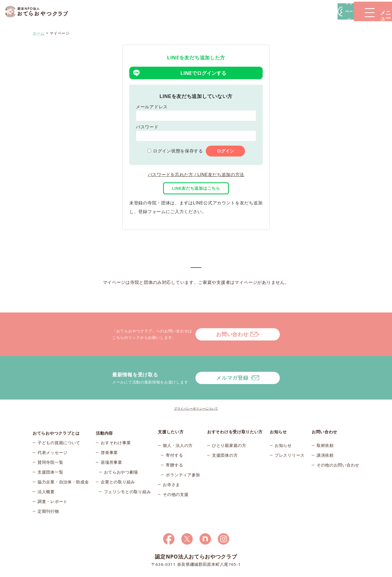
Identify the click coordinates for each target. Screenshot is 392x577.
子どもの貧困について (59, 422)
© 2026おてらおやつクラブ (98, 571)
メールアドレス (152, 104)
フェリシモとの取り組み (128, 471)
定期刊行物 (48, 490)
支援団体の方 (225, 432)
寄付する (174, 432)
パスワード (147, 125)
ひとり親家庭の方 (229, 422)
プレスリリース (290, 432)
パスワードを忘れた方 (173, 172)
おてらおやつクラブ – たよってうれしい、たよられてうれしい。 (41, 12)
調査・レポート (53, 481)
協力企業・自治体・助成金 (63, 461)
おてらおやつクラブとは (56, 408)
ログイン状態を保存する (178, 148)
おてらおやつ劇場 (121, 451)
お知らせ (283, 422)
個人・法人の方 (178, 422)
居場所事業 (111, 441)
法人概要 (46, 471)
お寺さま (171, 461)
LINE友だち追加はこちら (196, 186)
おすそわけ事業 (116, 422)
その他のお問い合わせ (338, 441)
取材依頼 (325, 422)
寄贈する (174, 441)
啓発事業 (109, 432)
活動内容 (104, 408)
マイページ (310, 11)
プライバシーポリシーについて (196, 385)
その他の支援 (176, 471)
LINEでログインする (203, 70)
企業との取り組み (118, 461)
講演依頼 (325, 432)
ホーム (39, 32)
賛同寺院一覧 (50, 441)
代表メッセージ (53, 432)
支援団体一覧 (50, 451)
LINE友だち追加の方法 (221, 172)
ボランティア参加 (183, 451)
